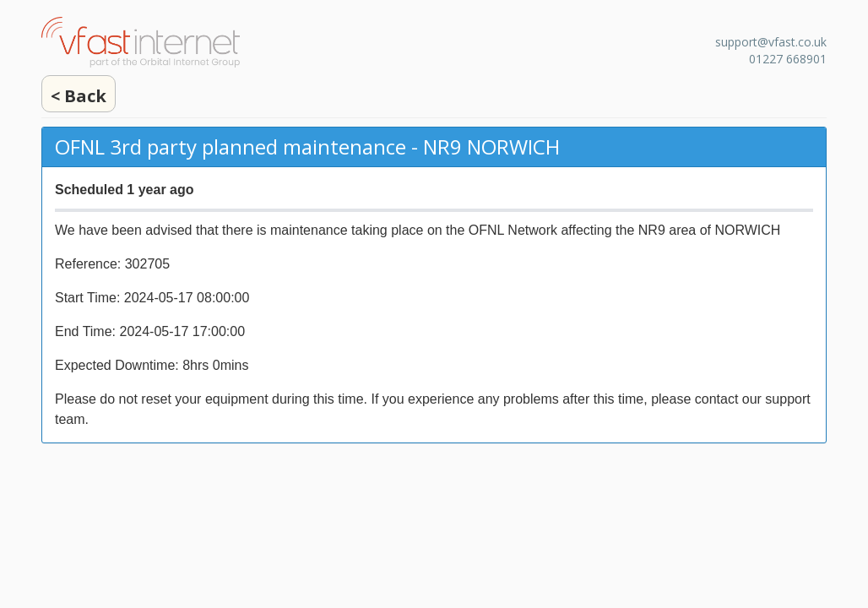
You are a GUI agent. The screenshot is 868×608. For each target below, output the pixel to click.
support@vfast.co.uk (771, 42)
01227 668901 (788, 59)
